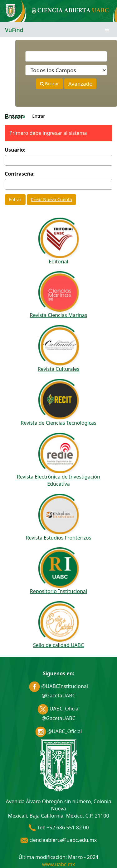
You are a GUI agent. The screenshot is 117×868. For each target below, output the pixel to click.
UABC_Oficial (59, 709)
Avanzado (80, 84)
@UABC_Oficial (59, 731)
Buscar (49, 84)
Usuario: (15, 150)
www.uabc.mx (58, 864)
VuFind (14, 30)
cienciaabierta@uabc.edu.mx (59, 840)
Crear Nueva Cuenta (51, 199)
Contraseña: (20, 174)
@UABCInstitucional (58, 686)
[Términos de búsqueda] (66, 56)
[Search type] (66, 70)
